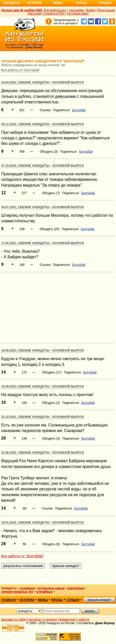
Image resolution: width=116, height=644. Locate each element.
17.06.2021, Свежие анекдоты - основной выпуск (43, 243)
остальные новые (51, 588)
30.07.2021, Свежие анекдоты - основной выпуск (43, 207)
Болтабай (79, 110)
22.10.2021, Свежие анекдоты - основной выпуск (43, 417)
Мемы (58, 3)
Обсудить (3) (49, 152)
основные (27, 588)
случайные (44, 592)
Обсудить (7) (51, 193)
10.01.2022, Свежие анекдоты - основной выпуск (43, 523)
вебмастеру (68, 620)
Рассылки (34, 14)
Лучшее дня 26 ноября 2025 (22, 10)
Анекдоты (11, 3)
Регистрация (106, 10)
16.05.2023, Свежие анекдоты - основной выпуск (43, 351)
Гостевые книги (78, 14)
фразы (57, 600)
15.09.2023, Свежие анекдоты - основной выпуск (43, 387)
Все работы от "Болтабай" (21, 70)
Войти (90, 10)
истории (27, 600)
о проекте (50, 620)
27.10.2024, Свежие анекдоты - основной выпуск (43, 166)
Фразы (81, 3)
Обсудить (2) (51, 403)
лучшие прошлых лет (17, 592)
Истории (35, 3)
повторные (76, 588)
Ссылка (45, 110)
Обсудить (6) (51, 544)
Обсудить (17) (52, 372)
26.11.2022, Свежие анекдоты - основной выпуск (43, 124)
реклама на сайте (14, 620)
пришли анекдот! (99, 600)
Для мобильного (55, 10)
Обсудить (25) (50, 229)
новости (84, 620)
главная (9, 600)
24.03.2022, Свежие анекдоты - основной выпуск (43, 82)
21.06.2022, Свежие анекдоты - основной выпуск (43, 453)
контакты (35, 620)
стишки (73, 600)
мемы (43, 600)
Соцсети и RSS (54, 14)
